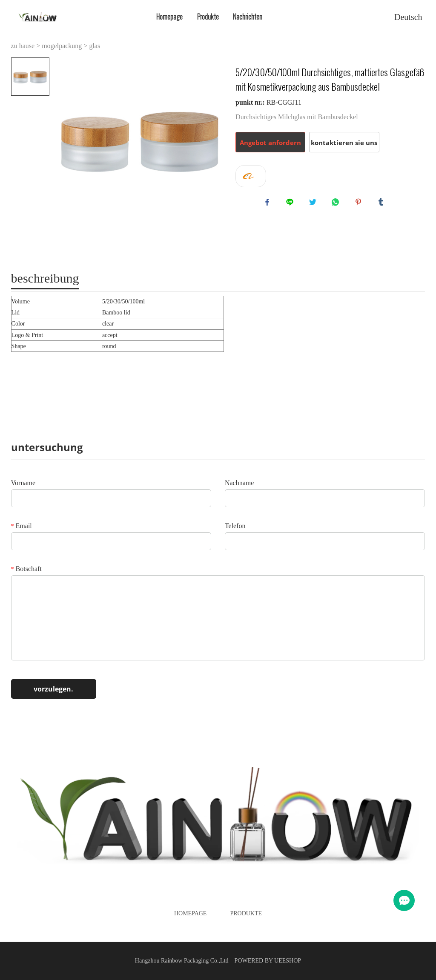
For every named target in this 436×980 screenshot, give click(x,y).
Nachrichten (248, 17)
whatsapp (337, 204)
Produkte (208, 17)
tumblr (383, 204)
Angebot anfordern (270, 143)
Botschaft (26, 569)
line (292, 204)
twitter (315, 204)
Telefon (235, 526)
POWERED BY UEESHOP (268, 961)
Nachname (239, 483)
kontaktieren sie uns (344, 143)
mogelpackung (62, 46)
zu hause (23, 46)
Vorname (23, 483)
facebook (269, 204)
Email (22, 526)
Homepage (169, 17)
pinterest (360, 204)
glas (95, 46)
